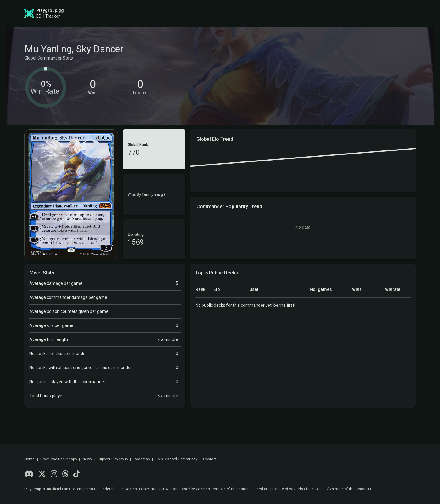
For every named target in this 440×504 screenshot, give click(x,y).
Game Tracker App (312, 13)
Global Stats (168, 13)
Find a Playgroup (258, 13)
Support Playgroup (113, 459)
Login (396, 13)
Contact (210, 459)
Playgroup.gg (50, 10)
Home (29, 459)
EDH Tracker (48, 16)
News (87, 459)
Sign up (363, 13)
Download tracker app (59, 459)
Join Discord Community (176, 459)
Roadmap (213, 13)
